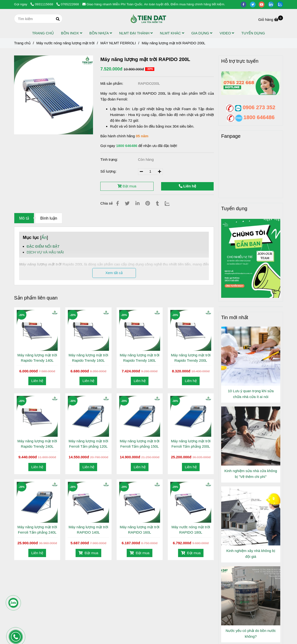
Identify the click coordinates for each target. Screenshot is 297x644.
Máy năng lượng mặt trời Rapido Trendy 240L (37, 444)
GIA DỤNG (202, 33)
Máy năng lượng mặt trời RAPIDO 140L (88, 530)
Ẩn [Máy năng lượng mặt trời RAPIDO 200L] (44, 238)
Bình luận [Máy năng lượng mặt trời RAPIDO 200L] (49, 218)
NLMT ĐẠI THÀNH (136, 33)
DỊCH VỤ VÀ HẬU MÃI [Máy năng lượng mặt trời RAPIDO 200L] (45, 252)
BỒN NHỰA (101, 33)
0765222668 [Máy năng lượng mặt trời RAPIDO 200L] (68, 4)
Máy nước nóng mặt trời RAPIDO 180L (191, 530)
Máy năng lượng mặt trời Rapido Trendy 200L (191, 358)
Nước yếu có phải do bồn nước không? (251, 633)
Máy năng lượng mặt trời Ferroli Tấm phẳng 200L (191, 444)
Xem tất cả (114, 273)
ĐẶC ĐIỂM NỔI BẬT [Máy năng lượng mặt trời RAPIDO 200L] (43, 246)
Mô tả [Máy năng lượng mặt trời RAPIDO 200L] (24, 218)
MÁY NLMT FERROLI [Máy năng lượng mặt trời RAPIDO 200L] (118, 43)
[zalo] (281, 4)
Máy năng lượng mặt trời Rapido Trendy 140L (37, 358)
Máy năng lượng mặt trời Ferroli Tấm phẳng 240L (37, 530)
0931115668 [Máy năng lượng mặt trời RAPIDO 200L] (42, 4)
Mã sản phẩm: (112, 83)
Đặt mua (127, 186)
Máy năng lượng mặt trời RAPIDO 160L (140, 530)
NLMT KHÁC (172, 33)
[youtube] (263, 4)
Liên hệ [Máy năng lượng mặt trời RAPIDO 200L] (187, 186)
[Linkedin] (137, 203)
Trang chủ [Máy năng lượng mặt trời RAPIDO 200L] (22, 43)
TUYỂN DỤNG (253, 33)
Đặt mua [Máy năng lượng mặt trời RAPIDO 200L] (88, 553)
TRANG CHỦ (43, 33)
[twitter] (254, 4)
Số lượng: (109, 171)
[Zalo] (170, 203)
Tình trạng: (109, 159)
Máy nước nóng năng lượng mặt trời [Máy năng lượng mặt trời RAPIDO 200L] (65, 43)
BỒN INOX (72, 33)
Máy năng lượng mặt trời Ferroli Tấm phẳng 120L (88, 444)
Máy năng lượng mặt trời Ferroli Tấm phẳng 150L (140, 444)
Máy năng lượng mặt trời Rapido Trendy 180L (140, 358)
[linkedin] (273, 4)
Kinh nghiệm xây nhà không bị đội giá (251, 554)
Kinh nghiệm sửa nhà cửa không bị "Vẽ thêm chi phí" (251, 474)
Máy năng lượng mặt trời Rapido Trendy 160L (88, 358)
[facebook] (245, 4)
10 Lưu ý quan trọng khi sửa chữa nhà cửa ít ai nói (251, 394)
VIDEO (227, 33)
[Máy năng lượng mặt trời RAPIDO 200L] (148, 19)
